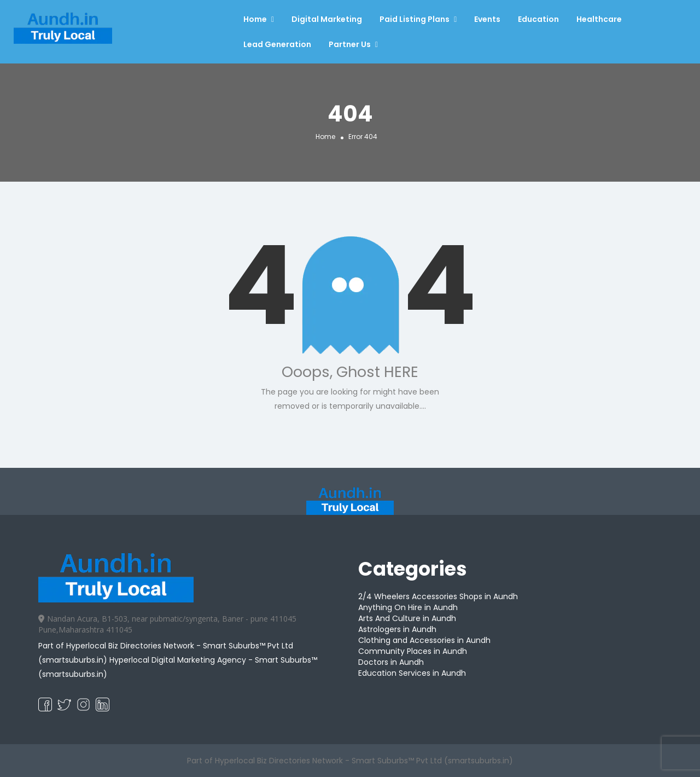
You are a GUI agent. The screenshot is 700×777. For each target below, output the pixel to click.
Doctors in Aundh (391, 662)
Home (255, 19)
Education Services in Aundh (412, 673)
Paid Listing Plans (415, 19)
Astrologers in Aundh (397, 629)
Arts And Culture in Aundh (407, 618)
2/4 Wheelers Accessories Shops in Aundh (438, 596)
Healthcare (599, 19)
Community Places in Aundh (413, 651)
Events (487, 19)
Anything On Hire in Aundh (408, 607)
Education (538, 19)
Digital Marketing (327, 19)
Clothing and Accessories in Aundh (424, 640)
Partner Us (350, 44)
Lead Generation (277, 44)
